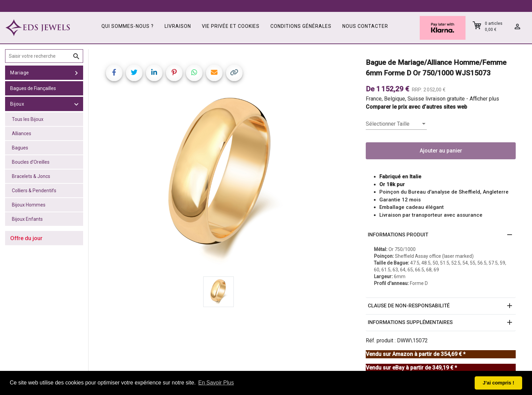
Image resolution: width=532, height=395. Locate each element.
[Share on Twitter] (134, 73)
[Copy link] (234, 73)
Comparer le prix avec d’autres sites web (416, 107)
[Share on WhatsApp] (194, 73)
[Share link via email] (214, 73)
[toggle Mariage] (76, 73)
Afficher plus (484, 99)
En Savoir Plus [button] (216, 383)
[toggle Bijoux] (76, 104)
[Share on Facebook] (114, 73)
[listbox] (396, 124)
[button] (441, 235)
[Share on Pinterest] (174, 73)
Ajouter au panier (441, 151)
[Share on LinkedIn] (154, 73)
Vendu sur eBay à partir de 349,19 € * (411, 368)
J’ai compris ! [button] (499, 383)
